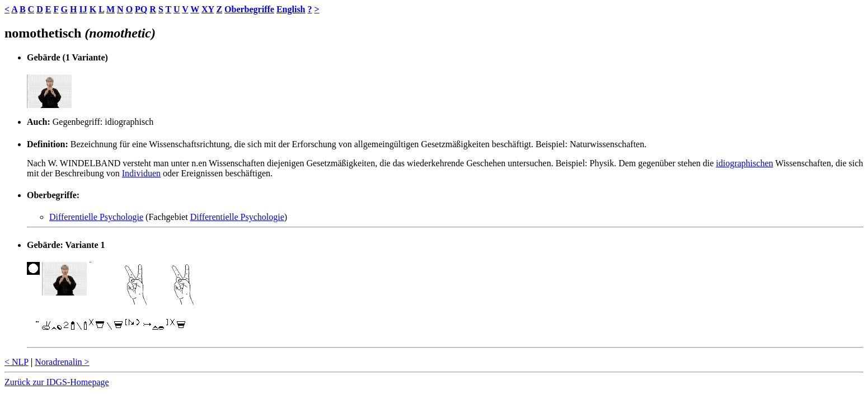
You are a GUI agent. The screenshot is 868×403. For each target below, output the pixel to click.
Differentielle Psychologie (96, 217)
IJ (83, 9)
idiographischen (744, 163)
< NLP (17, 362)
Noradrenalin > (62, 362)
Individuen (141, 173)
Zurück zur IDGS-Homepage (57, 382)
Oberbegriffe (249, 9)
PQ (141, 9)
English (291, 9)
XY (208, 9)
